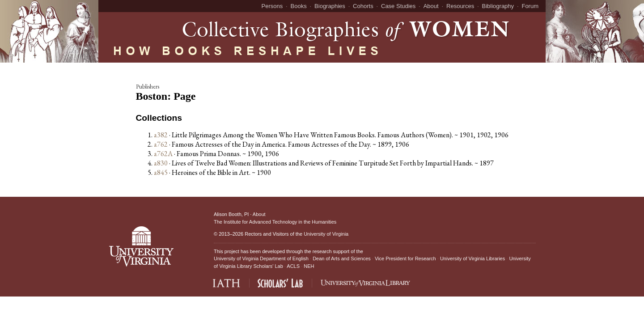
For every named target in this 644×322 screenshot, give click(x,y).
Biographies (330, 6)
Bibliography (498, 6)
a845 (161, 172)
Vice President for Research (405, 258)
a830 (161, 163)
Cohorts (363, 6)
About (431, 6)
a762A (163, 154)
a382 (161, 135)
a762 (161, 144)
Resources (460, 6)
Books (299, 6)
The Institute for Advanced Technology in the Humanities (275, 222)
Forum (530, 6)
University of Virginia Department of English (261, 258)
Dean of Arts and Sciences (342, 258)
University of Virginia (326, 234)
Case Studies (398, 6)
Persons (272, 6)
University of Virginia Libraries (472, 258)
